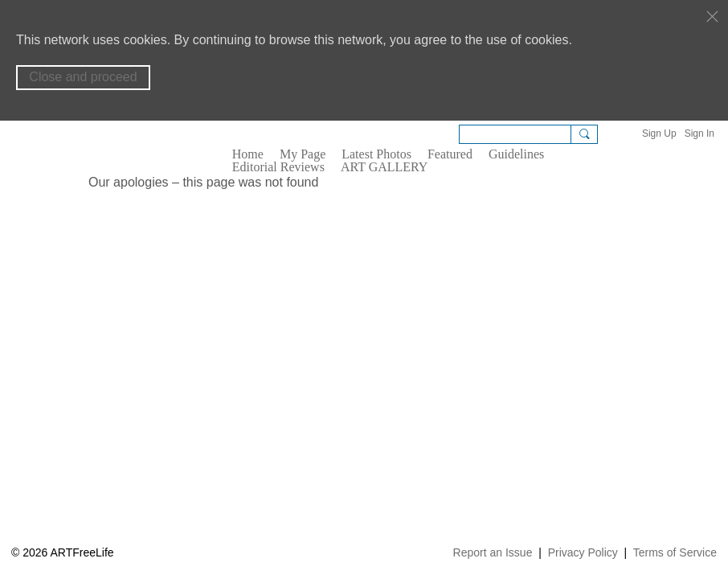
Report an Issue (493, 552)
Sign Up (659, 133)
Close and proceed (83, 77)
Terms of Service (675, 552)
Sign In (699, 133)
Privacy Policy (583, 552)
